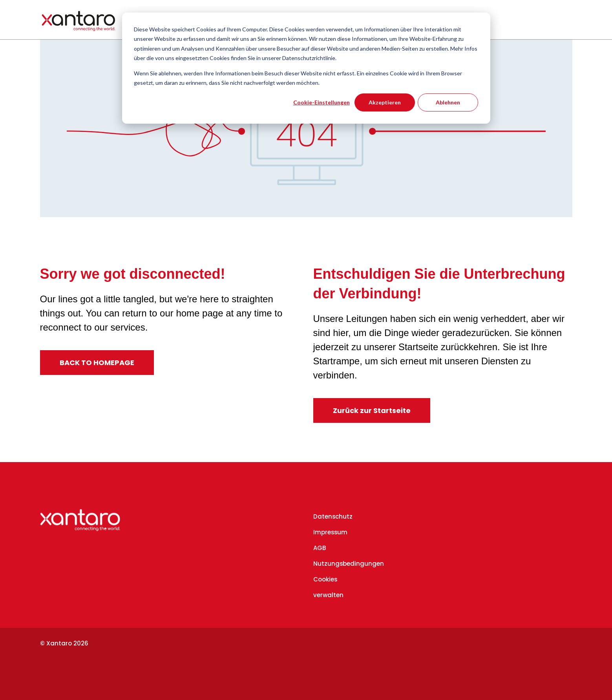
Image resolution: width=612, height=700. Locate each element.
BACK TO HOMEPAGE (97, 363)
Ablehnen (448, 102)
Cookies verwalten (328, 587)
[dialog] (306, 68)
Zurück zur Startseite (372, 410)
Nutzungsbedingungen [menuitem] (349, 564)
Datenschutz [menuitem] (333, 516)
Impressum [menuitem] (330, 532)
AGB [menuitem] (320, 548)
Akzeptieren (385, 102)
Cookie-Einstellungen (322, 102)
